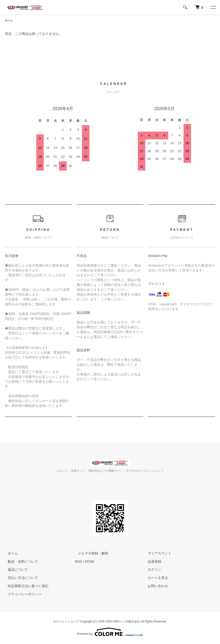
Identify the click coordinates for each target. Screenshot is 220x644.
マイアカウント (157, 554)
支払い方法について (20, 578)
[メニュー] (213, 7)
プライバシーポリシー (22, 595)
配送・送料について (20, 562)
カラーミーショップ (66, 622)
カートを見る (155, 578)
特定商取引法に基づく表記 (25, 586)
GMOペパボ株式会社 (126, 622)
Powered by (110, 632)
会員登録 (152, 562)
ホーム (9, 21)
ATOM (89, 562)
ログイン (152, 570)
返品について (15, 570)
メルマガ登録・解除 (90, 554)
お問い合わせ (155, 586)
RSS (78, 562)
